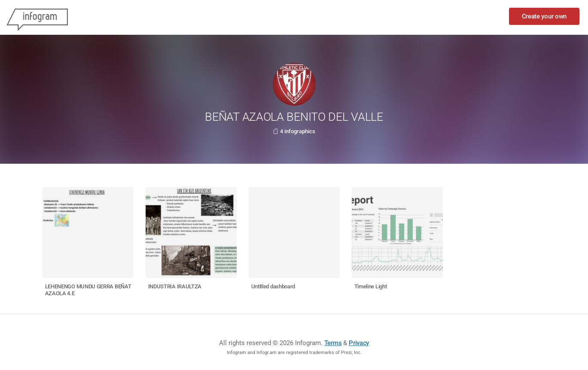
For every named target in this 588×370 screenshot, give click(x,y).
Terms (333, 343)
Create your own (544, 16)
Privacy (359, 343)
